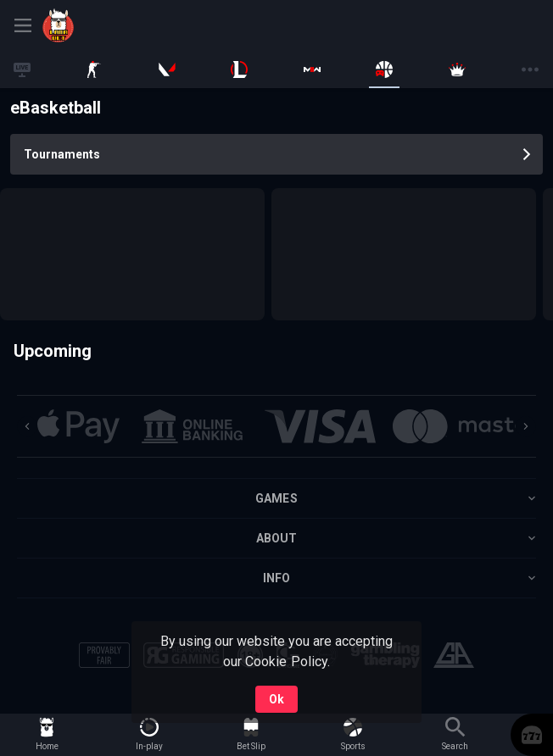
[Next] (526, 426)
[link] (102, 25)
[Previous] (27, 426)
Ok (276, 699)
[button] (78, 426)
